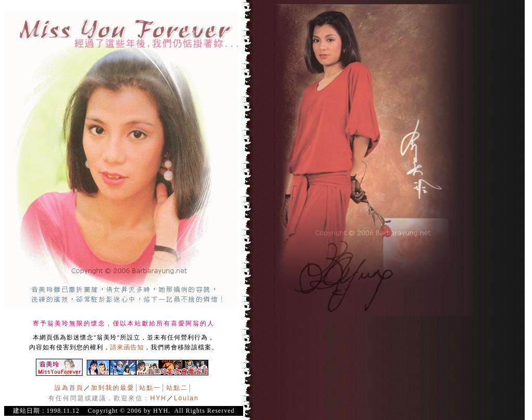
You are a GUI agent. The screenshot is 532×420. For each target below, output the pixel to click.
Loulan (187, 398)
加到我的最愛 (113, 388)
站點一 (150, 388)
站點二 (177, 388)
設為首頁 (69, 388)
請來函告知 (127, 347)
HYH (158, 398)
